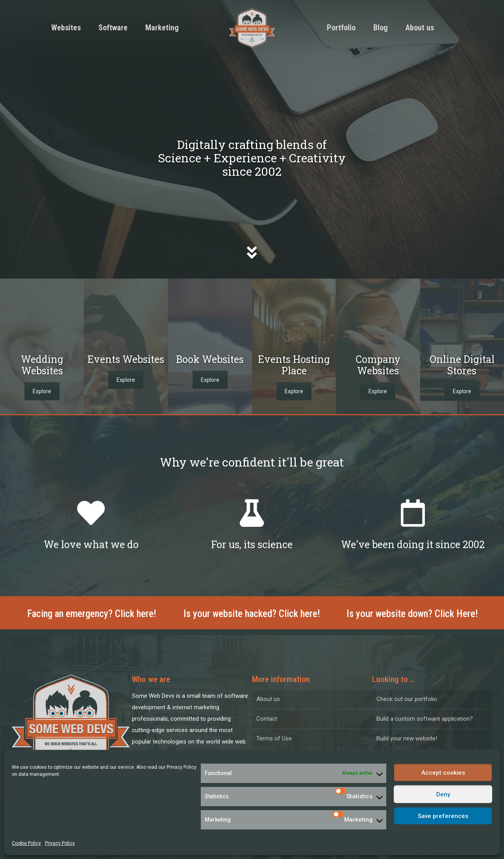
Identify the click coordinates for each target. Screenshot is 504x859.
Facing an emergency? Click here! (92, 614)
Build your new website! (407, 738)
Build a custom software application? (425, 719)
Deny (443, 794)
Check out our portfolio (407, 699)
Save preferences (443, 816)
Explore (42, 391)
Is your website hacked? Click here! (252, 614)
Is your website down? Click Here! (412, 614)
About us (268, 699)
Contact (267, 719)
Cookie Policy (26, 843)
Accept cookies (443, 773)
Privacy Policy (182, 767)
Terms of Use (274, 738)
